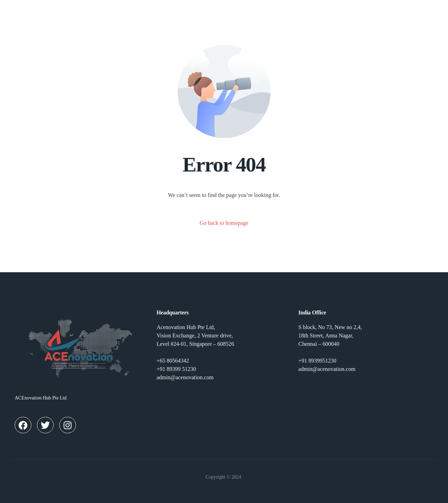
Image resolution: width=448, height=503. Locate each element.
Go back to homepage (224, 223)
